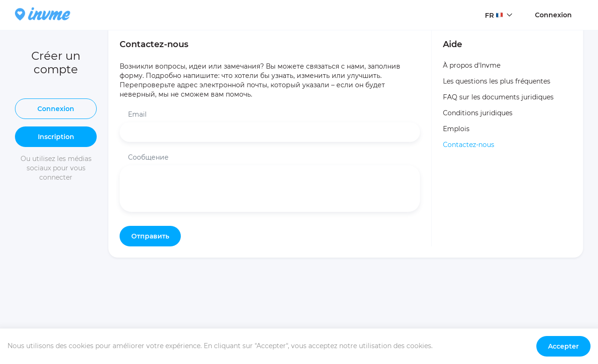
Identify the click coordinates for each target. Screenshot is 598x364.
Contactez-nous (469, 145)
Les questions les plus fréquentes (497, 81)
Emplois (456, 129)
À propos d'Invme (472, 65)
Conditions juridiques (478, 113)
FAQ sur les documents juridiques (498, 97)
